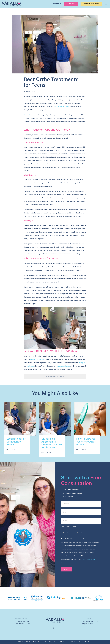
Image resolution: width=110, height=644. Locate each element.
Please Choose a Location (69, 527)
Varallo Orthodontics (62, 107)
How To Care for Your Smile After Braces (86, 442)
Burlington (30, 366)
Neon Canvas (89, 642)
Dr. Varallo (27, 115)
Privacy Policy (48, 642)
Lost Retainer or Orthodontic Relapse (16, 442)
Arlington (82, 363)
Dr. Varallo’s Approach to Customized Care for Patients (52, 443)
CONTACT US (57, 4)
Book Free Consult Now (91, 4)
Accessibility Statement (74, 642)
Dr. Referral (71, 4)
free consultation (64, 366)
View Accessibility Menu (60, 642)
